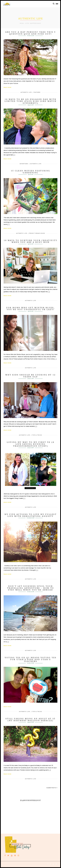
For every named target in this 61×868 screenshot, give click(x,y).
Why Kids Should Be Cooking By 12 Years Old (30, 376)
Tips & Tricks (37, 435)
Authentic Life (26, 92)
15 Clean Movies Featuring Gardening (30, 172)
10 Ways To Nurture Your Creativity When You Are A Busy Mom (30, 241)
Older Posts (52, 788)
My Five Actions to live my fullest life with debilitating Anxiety (31, 515)
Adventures (24, 164)
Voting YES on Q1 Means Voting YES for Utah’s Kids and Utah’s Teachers (31, 659)
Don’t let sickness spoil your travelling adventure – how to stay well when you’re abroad (30, 588)
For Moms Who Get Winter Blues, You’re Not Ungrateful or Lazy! (31, 309)
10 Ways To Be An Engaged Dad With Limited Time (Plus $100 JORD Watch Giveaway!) (31, 101)
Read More (7, 87)
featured (37, 92)
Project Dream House (37, 233)
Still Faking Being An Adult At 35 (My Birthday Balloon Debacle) (30, 720)
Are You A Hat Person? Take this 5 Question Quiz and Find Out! (30, 33)
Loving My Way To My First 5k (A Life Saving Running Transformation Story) (31, 444)
